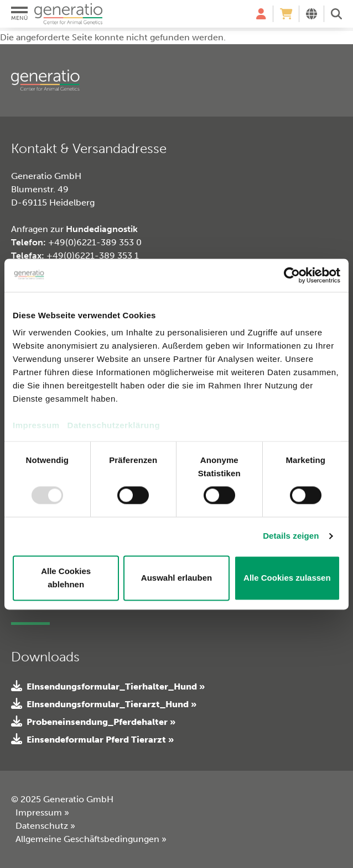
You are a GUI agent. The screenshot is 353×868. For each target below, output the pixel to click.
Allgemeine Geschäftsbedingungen (91, 839)
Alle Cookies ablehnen (66, 578)
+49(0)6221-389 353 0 (95, 242)
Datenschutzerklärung (114, 425)
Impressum (36, 425)
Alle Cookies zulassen (287, 578)
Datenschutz (45, 826)
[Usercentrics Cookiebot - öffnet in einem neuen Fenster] (292, 275)
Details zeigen (291, 536)
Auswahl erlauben (176, 578)
